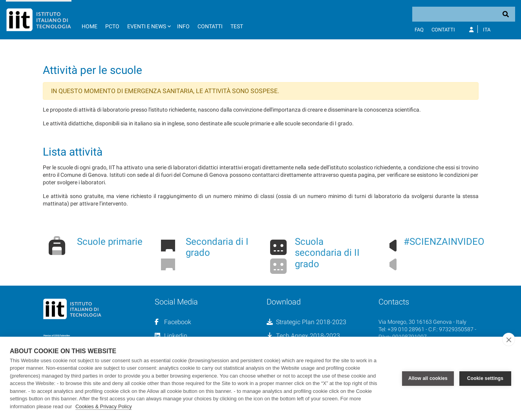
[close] (509, 339)
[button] (148, 20)
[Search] (464, 14)
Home (90, 26)
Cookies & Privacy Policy (104, 406)
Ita (487, 30)
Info (183, 26)
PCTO (112, 26)
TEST (237, 26)
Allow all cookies (428, 378)
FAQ (419, 30)
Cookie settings (485, 378)
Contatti (210, 26)
